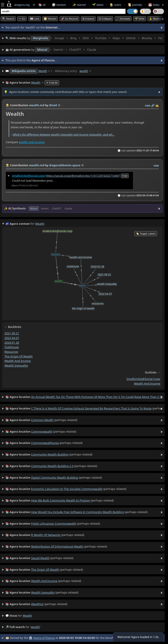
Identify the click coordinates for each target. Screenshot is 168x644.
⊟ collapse (105, 19)
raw (147, 105)
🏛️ (31, 638)
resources (11, 352)
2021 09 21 (12, 333)
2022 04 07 (12, 338)
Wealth (43, 71)
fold (125, 176)
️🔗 (153, 105)
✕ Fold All (52, 83)
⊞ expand (88, 19)
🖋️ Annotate (123, 19)
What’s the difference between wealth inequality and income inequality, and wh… (64, 134)
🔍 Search (8, 19)
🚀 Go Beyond (69, 19)
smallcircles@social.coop (28, 175)
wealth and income (31, 142)
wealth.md (37, 105)
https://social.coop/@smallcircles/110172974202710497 (83, 175)
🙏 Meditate (156, 19)
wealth (84, 71)
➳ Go (22, 19)
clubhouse (12, 347)
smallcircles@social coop (143, 379)
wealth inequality (16, 365)
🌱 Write (140, 19)
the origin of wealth (19, 356)
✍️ (157, 105)
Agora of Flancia (44, 638)
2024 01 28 (12, 343)
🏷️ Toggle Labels (146, 234)
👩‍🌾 (8, 105)
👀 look (35, 19)
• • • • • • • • (84, 38)
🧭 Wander (50, 19)
